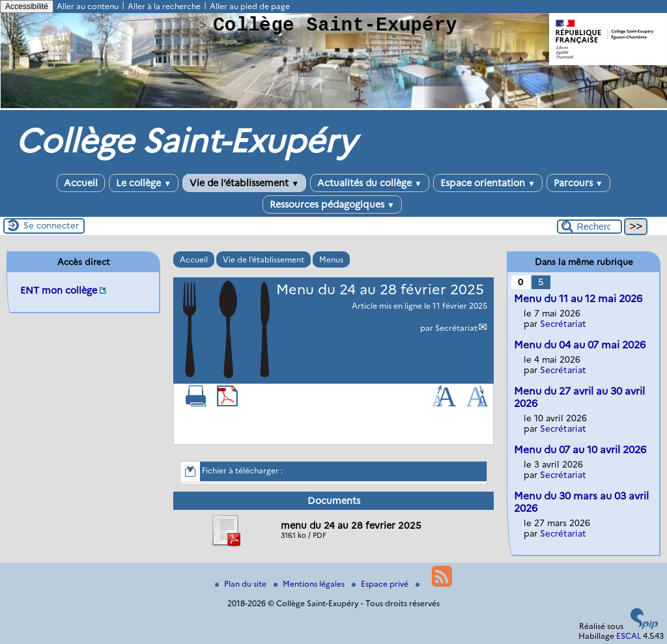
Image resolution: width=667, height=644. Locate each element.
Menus (331, 259)
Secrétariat (456, 328)
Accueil (81, 183)
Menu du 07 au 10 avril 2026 (580, 450)
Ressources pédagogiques (332, 204)
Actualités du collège (370, 183)
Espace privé (381, 584)
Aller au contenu (88, 6)
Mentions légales (310, 584)
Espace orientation (488, 183)
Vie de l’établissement (244, 183)
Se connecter (51, 225)
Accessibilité (27, 7)
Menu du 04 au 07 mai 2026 (580, 345)
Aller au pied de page (250, 6)
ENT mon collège (59, 290)
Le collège (144, 183)
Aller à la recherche (164, 6)
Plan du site (242, 584)
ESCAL (629, 636)
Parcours (578, 183)
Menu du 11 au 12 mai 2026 (578, 299)
